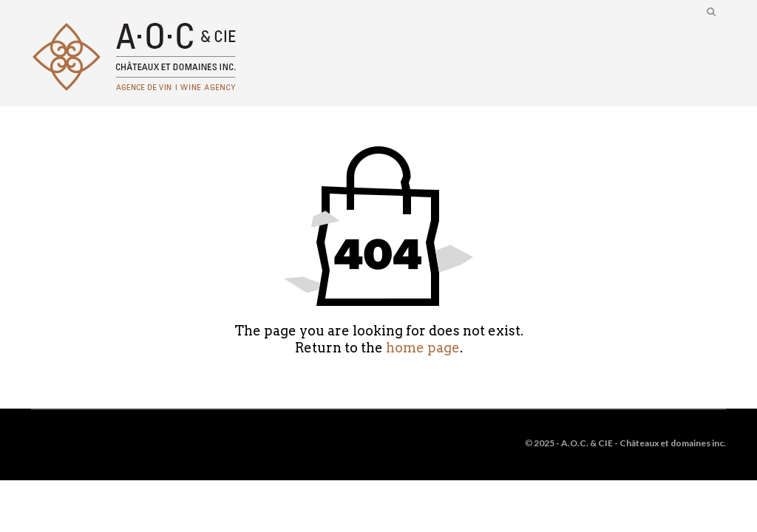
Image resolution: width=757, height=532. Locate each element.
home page (423, 348)
